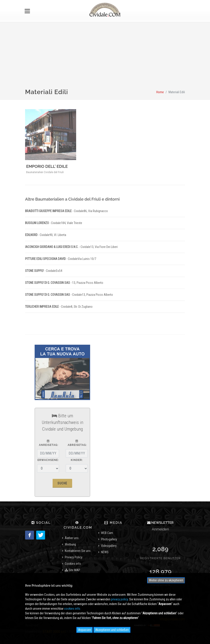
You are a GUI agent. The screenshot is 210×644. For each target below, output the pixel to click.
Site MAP (72, 570)
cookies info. (72, 609)
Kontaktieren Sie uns (78, 551)
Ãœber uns (72, 538)
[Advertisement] (105, 58)
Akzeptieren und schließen (112, 630)
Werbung (70, 544)
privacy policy (119, 599)
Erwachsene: (48, 460)
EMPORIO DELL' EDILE (47, 166)
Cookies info (73, 564)
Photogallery (109, 539)
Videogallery (109, 546)
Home (160, 92)
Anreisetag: (48, 443)
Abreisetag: (77, 443)
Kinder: (77, 460)
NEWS (105, 552)
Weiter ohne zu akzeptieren (166, 580)
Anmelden (160, 529)
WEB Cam (107, 533)
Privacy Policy (74, 557)
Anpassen (85, 630)
